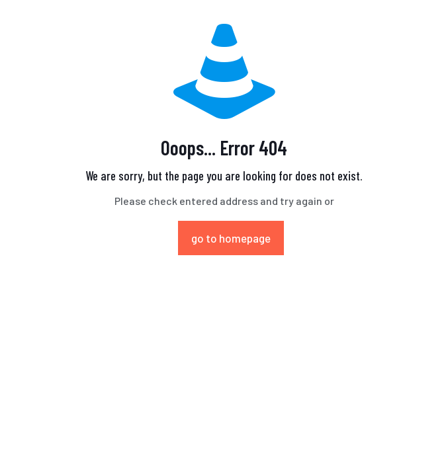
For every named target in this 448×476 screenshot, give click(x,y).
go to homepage (231, 238)
